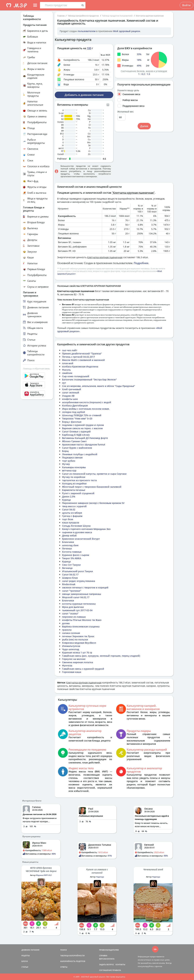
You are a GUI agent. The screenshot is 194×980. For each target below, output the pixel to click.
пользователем (87, 31)
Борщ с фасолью (72, 422)
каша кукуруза (71, 522)
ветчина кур (69, 471)
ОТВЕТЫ (64, 967)
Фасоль (66, 370)
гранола (67, 630)
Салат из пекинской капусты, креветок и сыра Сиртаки (94, 474)
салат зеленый (71, 393)
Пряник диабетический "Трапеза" (82, 354)
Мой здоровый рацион (127, 31)
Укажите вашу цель (128, 90)
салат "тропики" (72, 591)
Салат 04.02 (69, 509)
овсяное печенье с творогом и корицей (85, 587)
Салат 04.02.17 (70, 574)
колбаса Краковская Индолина (80, 367)
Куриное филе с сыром (76, 555)
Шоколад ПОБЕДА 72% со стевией (82, 415)
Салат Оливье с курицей (76, 432)
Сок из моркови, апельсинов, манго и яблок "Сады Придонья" (99, 386)
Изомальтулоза (71, 646)
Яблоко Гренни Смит (74, 441)
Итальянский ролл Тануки (78, 571)
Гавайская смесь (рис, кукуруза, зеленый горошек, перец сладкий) (101, 656)
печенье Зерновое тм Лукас (78, 636)
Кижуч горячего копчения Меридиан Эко (86, 529)
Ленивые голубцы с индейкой (80, 454)
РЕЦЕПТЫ (26, 956)
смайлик (67, 373)
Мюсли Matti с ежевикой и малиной (83, 360)
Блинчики (68, 542)
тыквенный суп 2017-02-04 (77, 610)
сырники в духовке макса (77, 532)
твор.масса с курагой (74, 506)
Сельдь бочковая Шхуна (76, 526)
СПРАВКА (103, 956)
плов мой (68, 363)
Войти (186, 5)
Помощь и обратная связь (36, 369)
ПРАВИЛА (117, 970)
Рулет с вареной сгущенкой (78, 493)
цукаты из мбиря (72, 513)
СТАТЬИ (25, 967)
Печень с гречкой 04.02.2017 (78, 357)
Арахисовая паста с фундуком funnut (84, 445)
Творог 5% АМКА (72, 558)
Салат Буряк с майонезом (77, 448)
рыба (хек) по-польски (75, 639)
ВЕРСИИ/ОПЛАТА (107, 959)
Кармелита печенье (74, 490)
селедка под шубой (74, 412)
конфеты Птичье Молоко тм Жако (82, 620)
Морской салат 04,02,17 (76, 597)
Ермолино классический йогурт (81, 539)
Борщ (65, 451)
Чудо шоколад (71, 649)
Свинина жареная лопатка (78, 662)
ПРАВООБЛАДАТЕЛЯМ (109, 950)
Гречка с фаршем (72, 516)
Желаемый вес (126, 112)
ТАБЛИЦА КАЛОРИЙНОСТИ (72, 956)
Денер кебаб (69, 535)
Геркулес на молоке (74, 659)
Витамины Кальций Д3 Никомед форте (85, 438)
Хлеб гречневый (72, 389)
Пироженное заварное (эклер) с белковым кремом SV (93, 503)
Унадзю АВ (68, 396)
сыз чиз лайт (70, 350)
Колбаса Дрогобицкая (75, 406)
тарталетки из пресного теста (79, 480)
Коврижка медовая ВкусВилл (79, 643)
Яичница (67, 568)
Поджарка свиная (72, 458)
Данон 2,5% (69, 496)
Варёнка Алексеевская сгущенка (81, 626)
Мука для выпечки (73, 607)
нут (64, 383)
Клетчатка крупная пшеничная (150, 16)
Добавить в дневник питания (84, 95)
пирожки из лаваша (74, 617)
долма (66, 623)
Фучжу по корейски (74, 477)
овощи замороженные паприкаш (82, 594)
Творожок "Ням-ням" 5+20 (77, 419)
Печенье (67, 548)
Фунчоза (67, 665)
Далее (144, 126)
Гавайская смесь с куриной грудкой (83, 669)
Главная (61, 16)
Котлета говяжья (72, 552)
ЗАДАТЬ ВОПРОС (107, 964)
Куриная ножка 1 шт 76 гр (77, 652)
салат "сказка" (70, 613)
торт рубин (69, 461)
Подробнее (141, 263)
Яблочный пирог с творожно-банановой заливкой (92, 487)
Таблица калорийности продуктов (83, 16)
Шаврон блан (70, 578)
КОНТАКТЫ (120, 964)
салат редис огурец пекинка (79, 581)
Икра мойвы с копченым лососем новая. (86, 409)
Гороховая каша (72, 672)
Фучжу (66, 464)
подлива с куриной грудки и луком (83, 425)
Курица (66, 500)
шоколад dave (70, 545)
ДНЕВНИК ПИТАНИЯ (30, 950)
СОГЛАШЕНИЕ (105, 970)
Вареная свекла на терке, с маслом (82, 428)
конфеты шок (70, 399)
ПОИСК (64, 950)
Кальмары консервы (74, 467)
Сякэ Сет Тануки (71, 565)
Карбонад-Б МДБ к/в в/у (76, 435)
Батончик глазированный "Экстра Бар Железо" (89, 380)
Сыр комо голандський (76, 376)
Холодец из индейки (74, 484)
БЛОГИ (25, 961)
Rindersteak (69, 584)
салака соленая (71, 633)
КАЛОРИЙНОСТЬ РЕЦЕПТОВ (73, 961)
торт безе (68, 519)
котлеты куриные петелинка (79, 604)
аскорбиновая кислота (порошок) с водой (87, 402)
